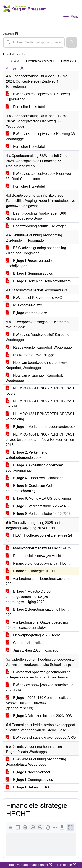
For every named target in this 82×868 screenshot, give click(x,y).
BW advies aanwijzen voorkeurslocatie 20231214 (39, 688)
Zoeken (9, 34)
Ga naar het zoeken (1, 3)
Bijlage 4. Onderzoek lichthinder (34, 478)
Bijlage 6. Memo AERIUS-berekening (38, 498)
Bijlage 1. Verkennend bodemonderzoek (41, 427)
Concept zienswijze (25, 643)
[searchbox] (34, 42)
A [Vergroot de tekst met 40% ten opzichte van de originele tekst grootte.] (22, 68)
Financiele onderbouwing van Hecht (38, 563)
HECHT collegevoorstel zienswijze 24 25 (39, 538)
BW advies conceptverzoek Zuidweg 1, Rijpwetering (40, 97)
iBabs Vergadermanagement (30, 865)
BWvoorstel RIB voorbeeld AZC (34, 298)
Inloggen (67, 865)
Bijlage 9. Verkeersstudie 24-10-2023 (38, 514)
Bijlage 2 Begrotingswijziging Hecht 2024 (37, 612)
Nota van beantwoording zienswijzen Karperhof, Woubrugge (38, 365)
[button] (72, 42)
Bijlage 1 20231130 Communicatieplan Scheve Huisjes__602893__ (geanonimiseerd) (40, 703)
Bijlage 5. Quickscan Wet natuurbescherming (29, 488)
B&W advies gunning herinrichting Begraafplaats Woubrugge (36, 762)
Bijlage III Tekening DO (27, 787)
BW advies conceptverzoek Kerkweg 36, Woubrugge (41, 136)
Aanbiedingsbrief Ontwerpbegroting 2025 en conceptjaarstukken (37, 625)
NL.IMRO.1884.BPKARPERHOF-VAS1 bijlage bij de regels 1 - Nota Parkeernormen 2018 (40, 440)
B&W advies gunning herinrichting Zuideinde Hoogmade (36, 250)
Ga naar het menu (1, 3)
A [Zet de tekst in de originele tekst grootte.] (7, 68)
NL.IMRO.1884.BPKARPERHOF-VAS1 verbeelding (40, 417)
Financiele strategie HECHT (31, 571)
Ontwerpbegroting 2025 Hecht (33, 635)
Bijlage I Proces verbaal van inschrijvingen (31, 263)
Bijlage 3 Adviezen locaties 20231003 (39, 716)
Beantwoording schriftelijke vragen (36, 226)
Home (9, 61)
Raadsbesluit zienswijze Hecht (33, 556)
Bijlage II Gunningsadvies (29, 274)
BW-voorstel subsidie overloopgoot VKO (41, 737)
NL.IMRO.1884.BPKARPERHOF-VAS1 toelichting (40, 404)
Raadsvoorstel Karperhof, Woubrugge (39, 347)
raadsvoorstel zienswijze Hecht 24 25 (38, 548)
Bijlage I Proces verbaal (28, 772)
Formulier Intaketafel (25, 107)
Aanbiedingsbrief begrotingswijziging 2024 (38, 581)
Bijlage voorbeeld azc (26, 313)
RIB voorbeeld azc (24, 305)
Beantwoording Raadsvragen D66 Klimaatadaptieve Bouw (36, 216)
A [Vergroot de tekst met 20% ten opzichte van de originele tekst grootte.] (15, 68)
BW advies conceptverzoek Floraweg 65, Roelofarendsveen (38, 176)
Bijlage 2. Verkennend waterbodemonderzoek (27, 455)
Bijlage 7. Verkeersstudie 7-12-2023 (37, 506)
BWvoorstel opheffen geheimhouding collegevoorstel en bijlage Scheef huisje (38, 675)
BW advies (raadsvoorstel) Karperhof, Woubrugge (38, 337)
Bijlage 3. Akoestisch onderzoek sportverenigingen (34, 468)
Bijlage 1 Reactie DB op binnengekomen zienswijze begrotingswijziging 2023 (28, 597)
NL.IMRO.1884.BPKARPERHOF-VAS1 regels (40, 391)
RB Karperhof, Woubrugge (30, 355)
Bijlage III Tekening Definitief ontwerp (38, 281)
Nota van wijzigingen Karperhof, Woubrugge (34, 378)
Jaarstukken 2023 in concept (32, 650)
